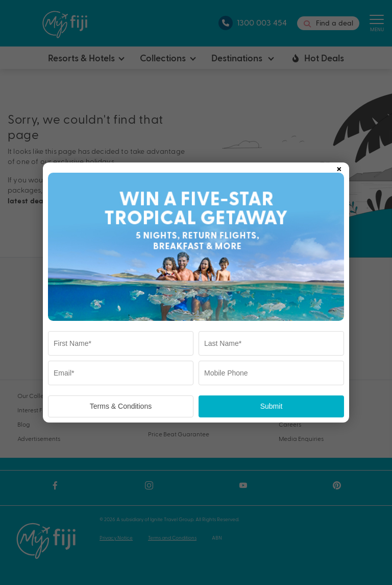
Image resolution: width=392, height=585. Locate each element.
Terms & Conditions (121, 406)
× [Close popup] (339, 167)
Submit (272, 406)
